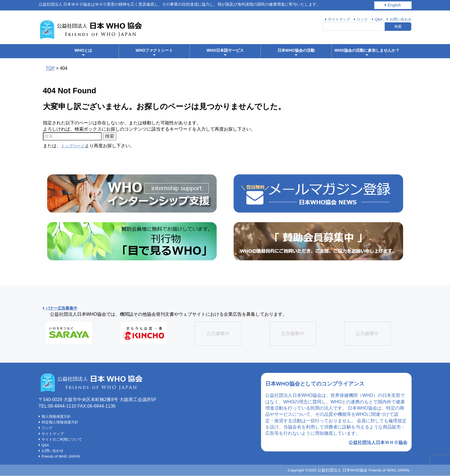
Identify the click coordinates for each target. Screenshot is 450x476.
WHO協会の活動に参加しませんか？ (367, 53)
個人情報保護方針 (57, 417)
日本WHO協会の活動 (296, 53)
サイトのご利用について (63, 440)
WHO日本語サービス (225, 53)
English (394, 5)
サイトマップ (335, 19)
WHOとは (83, 53)
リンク (359, 19)
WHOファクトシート (154, 53)
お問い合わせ (400, 19)
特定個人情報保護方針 (61, 422)
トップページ (75, 146)
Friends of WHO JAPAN (63, 456)
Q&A (377, 19)
